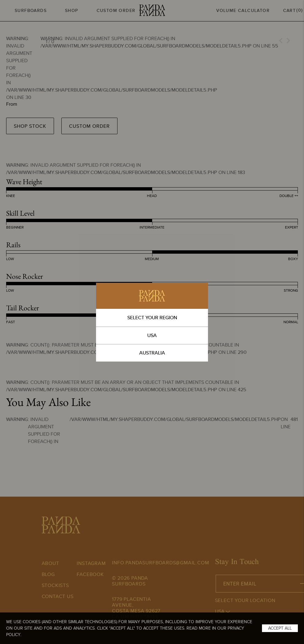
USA (152, 335)
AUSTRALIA (152, 353)
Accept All (280, 628)
